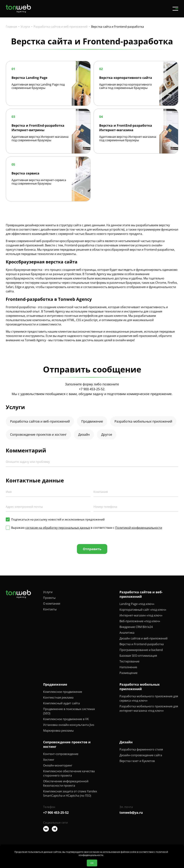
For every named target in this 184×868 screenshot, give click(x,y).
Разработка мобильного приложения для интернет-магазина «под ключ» (149, 708)
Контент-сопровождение (61, 754)
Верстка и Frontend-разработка (142, 644)
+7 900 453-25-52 (92, 389)
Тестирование (129, 661)
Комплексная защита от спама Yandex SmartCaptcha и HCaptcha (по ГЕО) (70, 793)
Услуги (48, 592)
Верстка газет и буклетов (137, 761)
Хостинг (49, 760)
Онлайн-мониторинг (58, 765)
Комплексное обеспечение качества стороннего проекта (69, 773)
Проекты (49, 598)
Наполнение (128, 667)
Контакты (50, 609)
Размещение (128, 673)
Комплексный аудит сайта (61, 703)
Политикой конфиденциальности (139, 528)
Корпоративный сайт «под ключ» (143, 610)
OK (92, 863)
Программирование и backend (141, 650)
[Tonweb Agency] (18, 11)
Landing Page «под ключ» (137, 604)
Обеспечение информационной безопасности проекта (66, 783)
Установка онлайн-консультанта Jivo (69, 725)
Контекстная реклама (58, 697)
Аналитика (127, 633)
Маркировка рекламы (58, 731)
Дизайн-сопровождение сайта (141, 755)
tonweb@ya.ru (131, 812)
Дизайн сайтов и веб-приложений (143, 638)
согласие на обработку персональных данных (58, 528)
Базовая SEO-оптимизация (138, 656)
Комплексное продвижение (63, 692)
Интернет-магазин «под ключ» (141, 615)
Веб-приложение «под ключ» (140, 621)
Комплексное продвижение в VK (66, 719)
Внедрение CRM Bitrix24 (136, 627)
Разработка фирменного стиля (141, 749)
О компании (52, 604)
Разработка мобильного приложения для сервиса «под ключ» (149, 698)
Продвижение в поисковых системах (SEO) (69, 711)
